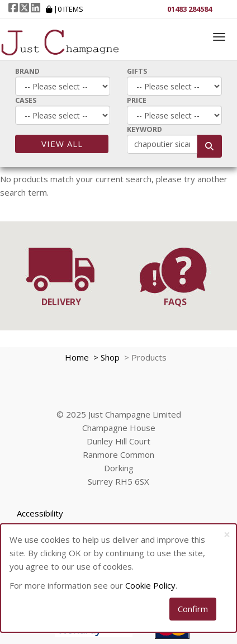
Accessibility (40, 513)
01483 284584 (189, 9)
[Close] (227, 535)
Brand (27, 71)
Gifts (137, 71)
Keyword (144, 129)
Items (70, 9)
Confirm (193, 609)
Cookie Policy (150, 585)
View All (62, 144)
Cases (26, 100)
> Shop (105, 357)
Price (137, 100)
